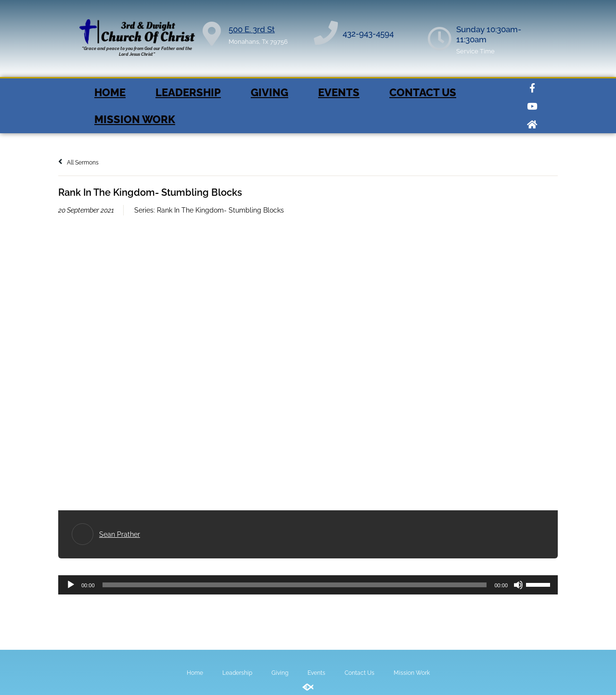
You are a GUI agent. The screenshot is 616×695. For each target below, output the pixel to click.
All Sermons (78, 163)
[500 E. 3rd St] (212, 34)
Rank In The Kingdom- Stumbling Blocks (220, 210)
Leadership (188, 92)
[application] (308, 585)
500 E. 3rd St (252, 29)
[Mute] (518, 585)
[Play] (71, 585)
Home (110, 92)
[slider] (295, 585)
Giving (269, 92)
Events (339, 92)
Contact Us (423, 92)
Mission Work (135, 119)
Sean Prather (120, 534)
